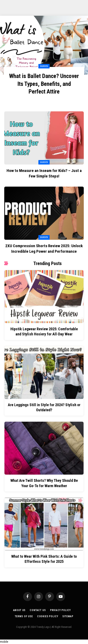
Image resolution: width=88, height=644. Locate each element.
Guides (44, 162)
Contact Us (38, 610)
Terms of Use (24, 616)
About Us (19, 610)
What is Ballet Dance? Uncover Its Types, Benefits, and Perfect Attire (44, 84)
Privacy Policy (60, 610)
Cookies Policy (48, 616)
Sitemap (68, 616)
